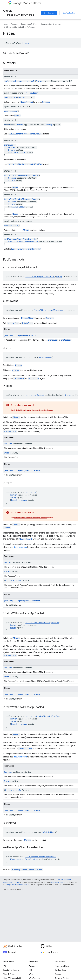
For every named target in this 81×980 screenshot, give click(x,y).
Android (8, 11)
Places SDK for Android (21, 15)
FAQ (5, 966)
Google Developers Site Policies (18, 885)
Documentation (46, 24)
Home (5, 24)
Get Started (49, 13)
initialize (9, 125)
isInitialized (11, 226)
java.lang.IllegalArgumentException (22, 470)
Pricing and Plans (62, 966)
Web (31, 974)
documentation (20, 547)
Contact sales (69, 13)
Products (14, 24)
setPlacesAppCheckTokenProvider (20, 239)
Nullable (14, 152)
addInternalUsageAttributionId (20, 81)
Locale (22, 152)
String (39, 81)
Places (26, 43)
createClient (11, 97)
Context (22, 97)
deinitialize (10, 111)
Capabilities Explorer (11, 970)
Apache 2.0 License (58, 882)
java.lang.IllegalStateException (21, 335)
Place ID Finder (9, 974)
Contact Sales (61, 970)
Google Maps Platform (29, 24)
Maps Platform (27, 3)
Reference (31, 27)
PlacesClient (32, 93)
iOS (30, 970)
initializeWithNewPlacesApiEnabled (25, 134)
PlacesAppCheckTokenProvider (23, 242)
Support (58, 974)
